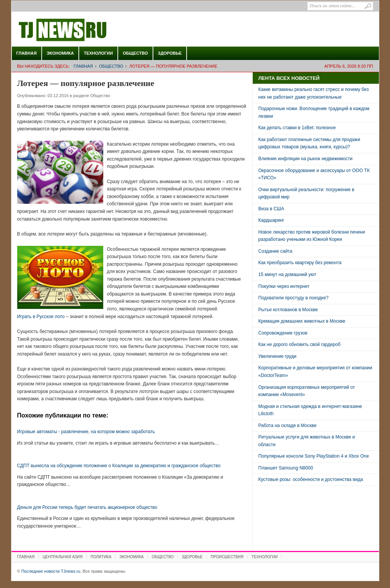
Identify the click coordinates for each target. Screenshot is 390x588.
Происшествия (227, 557)
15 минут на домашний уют (288, 275)
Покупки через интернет (284, 286)
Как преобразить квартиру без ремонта (300, 263)
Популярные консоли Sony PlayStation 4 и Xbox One (314, 456)
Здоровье (170, 53)
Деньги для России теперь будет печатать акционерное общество (87, 507)
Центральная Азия (62, 557)
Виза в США (271, 209)
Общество (135, 53)
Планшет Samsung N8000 (286, 468)
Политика (101, 557)
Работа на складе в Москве (288, 426)
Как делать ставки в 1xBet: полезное (297, 128)
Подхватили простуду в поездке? (294, 298)
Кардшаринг (271, 220)
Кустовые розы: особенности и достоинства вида (311, 479)
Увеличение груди (278, 356)
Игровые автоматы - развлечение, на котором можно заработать (86, 432)
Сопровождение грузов (283, 333)
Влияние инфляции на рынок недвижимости (305, 159)
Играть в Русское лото (41, 317)
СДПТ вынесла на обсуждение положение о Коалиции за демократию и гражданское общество (119, 466)
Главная (27, 53)
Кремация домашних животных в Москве (302, 321)
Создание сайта (275, 251)
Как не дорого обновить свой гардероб (300, 344)
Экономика (60, 53)
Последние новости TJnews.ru (84, 30)
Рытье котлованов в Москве (288, 310)
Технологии (98, 53)
